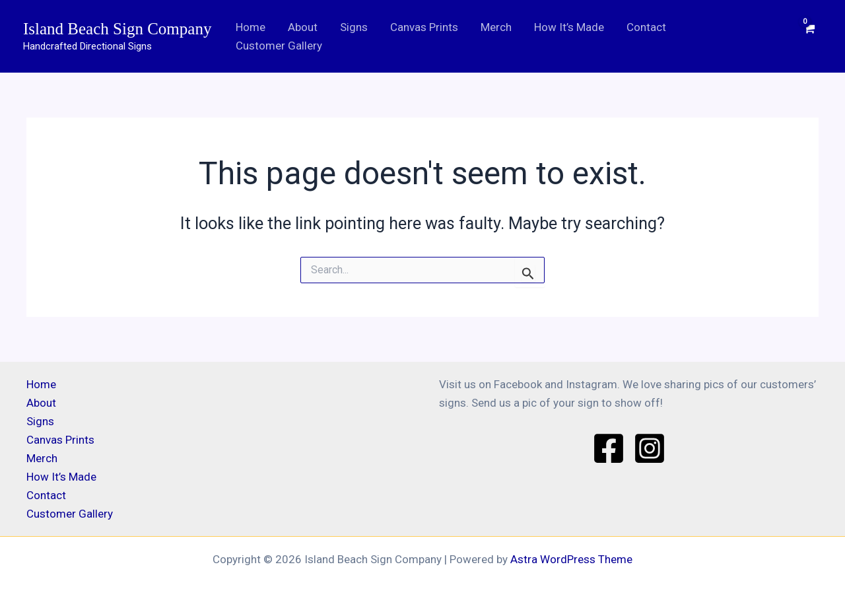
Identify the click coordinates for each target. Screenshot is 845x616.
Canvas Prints (424, 27)
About (303, 27)
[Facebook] (609, 448)
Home (251, 27)
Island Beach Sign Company (117, 29)
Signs (354, 27)
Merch (496, 27)
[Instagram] (650, 448)
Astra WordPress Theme (571, 559)
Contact (646, 27)
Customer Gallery (279, 46)
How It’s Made (569, 27)
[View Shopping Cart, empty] (810, 36)
